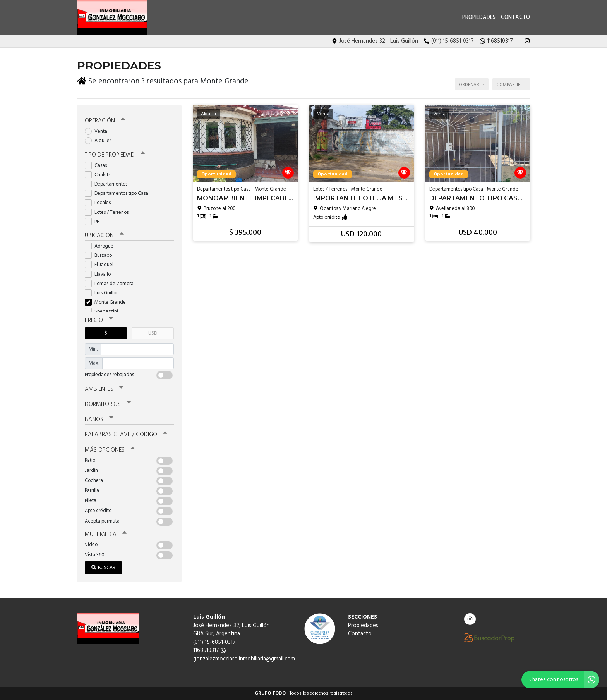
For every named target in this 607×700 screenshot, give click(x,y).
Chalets (100, 175)
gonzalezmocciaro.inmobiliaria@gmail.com (244, 659)
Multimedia (106, 535)
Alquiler (100, 141)
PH (95, 222)
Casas (98, 166)
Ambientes (104, 389)
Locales (100, 203)
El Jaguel (102, 265)
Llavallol (101, 274)
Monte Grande (108, 302)
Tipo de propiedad (115, 155)
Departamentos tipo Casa (119, 193)
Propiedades (479, 18)
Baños (99, 420)
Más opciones (110, 450)
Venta (99, 132)
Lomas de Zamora (112, 284)
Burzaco (101, 255)
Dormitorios (108, 404)
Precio (99, 320)
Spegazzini (104, 312)
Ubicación (104, 236)
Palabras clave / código (126, 435)
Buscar (103, 568)
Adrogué (102, 246)
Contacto (515, 18)
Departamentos (109, 184)
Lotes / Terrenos (109, 212)
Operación (105, 121)
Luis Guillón (104, 293)
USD (153, 333)
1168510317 (209, 651)
